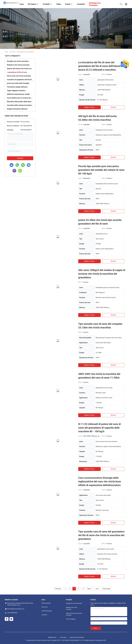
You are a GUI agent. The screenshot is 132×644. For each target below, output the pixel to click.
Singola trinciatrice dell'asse (17, 109)
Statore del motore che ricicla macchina (20, 69)
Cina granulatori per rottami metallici (36, 640)
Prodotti (13, 52)
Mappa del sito (52, 637)
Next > (89, 589)
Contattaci (44, 615)
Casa (6, 52)
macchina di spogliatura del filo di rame (20, 80)
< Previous (58, 589)
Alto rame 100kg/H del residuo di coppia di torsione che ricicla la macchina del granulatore (102, 274)
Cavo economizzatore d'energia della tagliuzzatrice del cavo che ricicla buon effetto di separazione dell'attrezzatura (100, 481)
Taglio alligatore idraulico (16, 91)
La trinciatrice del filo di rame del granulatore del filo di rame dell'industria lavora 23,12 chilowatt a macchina (100, 66)
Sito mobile (63, 637)
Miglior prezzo (89, 107)
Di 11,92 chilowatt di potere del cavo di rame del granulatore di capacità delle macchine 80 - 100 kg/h (100, 428)
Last (97, 589)
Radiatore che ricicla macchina (18, 65)
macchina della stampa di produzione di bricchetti (20, 105)
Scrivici (113, 107)
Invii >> (96, 628)
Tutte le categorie (71, 619)
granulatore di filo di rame (18, 72)
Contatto (20, 158)
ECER (105, 640)
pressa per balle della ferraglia (18, 83)
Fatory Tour (45, 607)
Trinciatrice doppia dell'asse (17, 87)
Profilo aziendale (46, 603)
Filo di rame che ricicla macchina (19, 76)
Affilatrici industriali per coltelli (18, 94)
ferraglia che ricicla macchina (18, 61)
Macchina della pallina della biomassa (20, 102)
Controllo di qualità (47, 611)
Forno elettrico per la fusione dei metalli (20, 98)
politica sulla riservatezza (77, 637)
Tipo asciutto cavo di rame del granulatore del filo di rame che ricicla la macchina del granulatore (101, 535)
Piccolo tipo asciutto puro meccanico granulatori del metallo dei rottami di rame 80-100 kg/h (101, 170)
